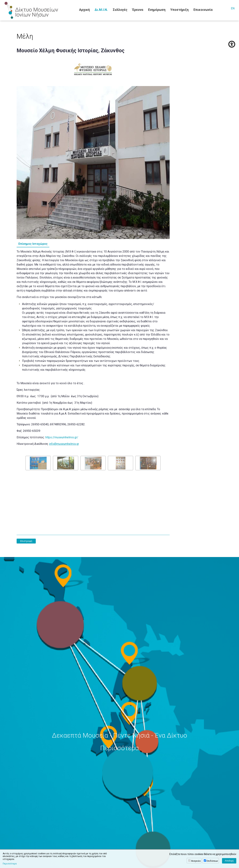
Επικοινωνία (203, 10)
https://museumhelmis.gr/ (62, 437)
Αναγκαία (196, 861)
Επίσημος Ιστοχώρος (33, 244)
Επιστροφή (26, 541)
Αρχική (84, 10)
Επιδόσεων (212, 861)
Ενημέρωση (157, 10)
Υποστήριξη (179, 10)
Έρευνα (138, 10)
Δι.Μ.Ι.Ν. (101, 10)
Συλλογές (120, 10)
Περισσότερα (10, 864)
